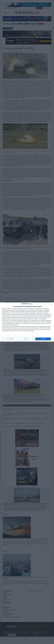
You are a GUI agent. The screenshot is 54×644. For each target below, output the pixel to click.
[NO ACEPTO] (51, 305)
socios (13, 309)
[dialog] (27, 322)
